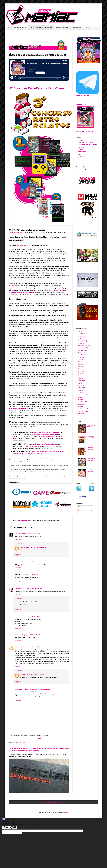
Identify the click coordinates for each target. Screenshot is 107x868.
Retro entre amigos (83, 395)
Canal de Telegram (83, 96)
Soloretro (80, 407)
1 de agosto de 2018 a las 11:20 (30, 635)
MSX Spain (81, 371)
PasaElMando (82, 388)
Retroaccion (81, 397)
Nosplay (80, 383)
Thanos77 (23, 674)
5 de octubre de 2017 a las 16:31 (30, 562)
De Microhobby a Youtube (21, 454)
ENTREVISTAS (82, 152)
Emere (56, 290)
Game (60, 290)
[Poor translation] (13, 828)
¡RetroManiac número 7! (91, 437)
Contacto (88, 27)
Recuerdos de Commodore (33, 446)
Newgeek (80, 378)
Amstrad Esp (81, 336)
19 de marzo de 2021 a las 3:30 (31, 647)
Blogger (65, 812)
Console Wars (39, 444)
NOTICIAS (80, 140)
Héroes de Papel (31, 292)
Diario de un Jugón (83, 341)
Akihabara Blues (82, 334)
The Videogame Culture (85, 409)
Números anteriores (20, 27)
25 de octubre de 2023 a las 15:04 (40, 689)
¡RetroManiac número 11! (91, 426)
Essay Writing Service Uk (22, 689)
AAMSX (80, 331)
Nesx (79, 376)
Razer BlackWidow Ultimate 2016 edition (47, 432)
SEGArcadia (81, 404)
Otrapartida (81, 385)
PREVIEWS (81, 147)
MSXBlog (80, 374)
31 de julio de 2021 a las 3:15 (36, 674)
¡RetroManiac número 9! (91, 471)
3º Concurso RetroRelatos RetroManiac (41, 27)
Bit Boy (24, 434)
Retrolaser (81, 399)
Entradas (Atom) (22, 742)
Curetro (80, 338)
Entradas (81, 507)
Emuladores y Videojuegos (85, 348)
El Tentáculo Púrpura (84, 345)
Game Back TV (82, 355)
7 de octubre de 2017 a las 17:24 (30, 617)
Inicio (9, 27)
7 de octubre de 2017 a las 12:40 (32, 588)
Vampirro (15, 286)
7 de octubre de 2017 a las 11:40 (30, 574)
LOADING (80, 154)
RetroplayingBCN (83, 402)
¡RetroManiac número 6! (91, 448)
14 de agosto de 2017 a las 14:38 (30, 533)
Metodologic (81, 369)
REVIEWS (80, 150)
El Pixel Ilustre (82, 343)
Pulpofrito (81, 392)
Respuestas (20, 543)
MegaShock (81, 367)
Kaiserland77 (82, 359)
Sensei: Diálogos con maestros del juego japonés (48, 452)
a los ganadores (21, 245)
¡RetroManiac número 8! (91, 459)
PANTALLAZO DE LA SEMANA (86, 143)
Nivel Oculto (81, 381)
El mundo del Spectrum (47, 437)
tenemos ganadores (17, 232)
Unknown (18, 647)
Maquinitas (81, 362)
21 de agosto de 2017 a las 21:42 (36, 547)
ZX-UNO (80, 416)
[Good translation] (6, 828)
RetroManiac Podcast (62, 27)
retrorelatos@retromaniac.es (19, 409)
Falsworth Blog (82, 350)
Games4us (81, 357)
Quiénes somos (61, 802)
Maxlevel (80, 364)
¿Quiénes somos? (76, 27)
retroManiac (18, 588)
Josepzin (17, 533)
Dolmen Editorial (19, 292)
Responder (18, 539)
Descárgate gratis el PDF (85, 131)
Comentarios (82, 510)
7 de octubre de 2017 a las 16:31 (36, 602)
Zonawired (81, 414)
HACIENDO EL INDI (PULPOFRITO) (87, 145)
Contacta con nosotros (49, 802)
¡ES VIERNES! (81, 157)
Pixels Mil (81, 390)
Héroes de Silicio (37, 454)
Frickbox (80, 352)
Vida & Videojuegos (83, 411)
